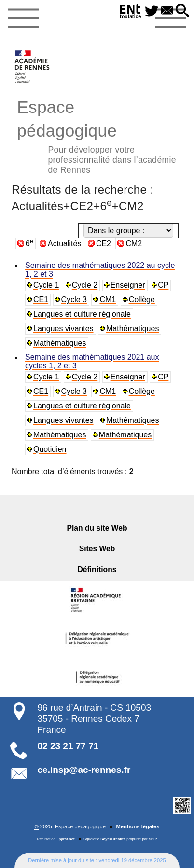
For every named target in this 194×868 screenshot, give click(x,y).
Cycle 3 (74, 300)
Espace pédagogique (97, 135)
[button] (182, 11)
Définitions (97, 569)
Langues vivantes (63, 329)
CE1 (41, 300)
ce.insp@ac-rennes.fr (84, 770)
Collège (142, 300)
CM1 (108, 300)
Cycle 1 (46, 285)
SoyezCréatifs (113, 839)
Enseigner (128, 285)
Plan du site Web (97, 528)
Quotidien (50, 449)
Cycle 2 (85, 285)
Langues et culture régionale (82, 314)
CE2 (104, 244)
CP (163, 285)
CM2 (134, 244)
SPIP (153, 839)
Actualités (64, 244)
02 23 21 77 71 (68, 746)
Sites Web (97, 549)
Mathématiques (132, 329)
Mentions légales (138, 826)
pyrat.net (67, 839)
